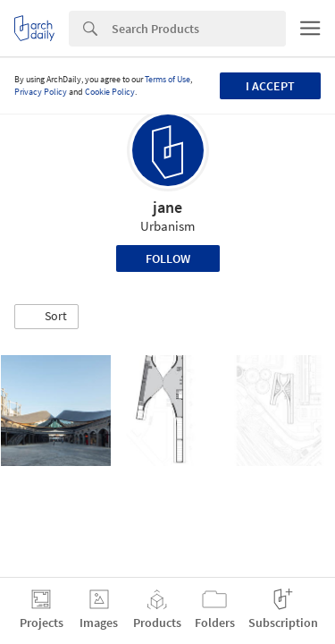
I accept (270, 86)
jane (167, 207)
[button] (46, 317)
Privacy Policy (41, 92)
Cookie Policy (110, 92)
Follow (168, 258)
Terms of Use (167, 79)
